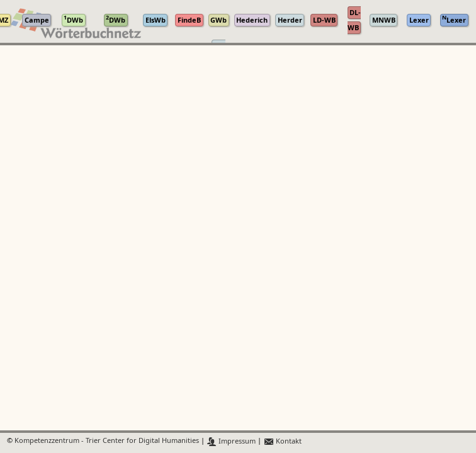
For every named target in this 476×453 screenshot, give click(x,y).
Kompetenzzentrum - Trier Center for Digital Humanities (107, 441)
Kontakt (282, 441)
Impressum (231, 441)
